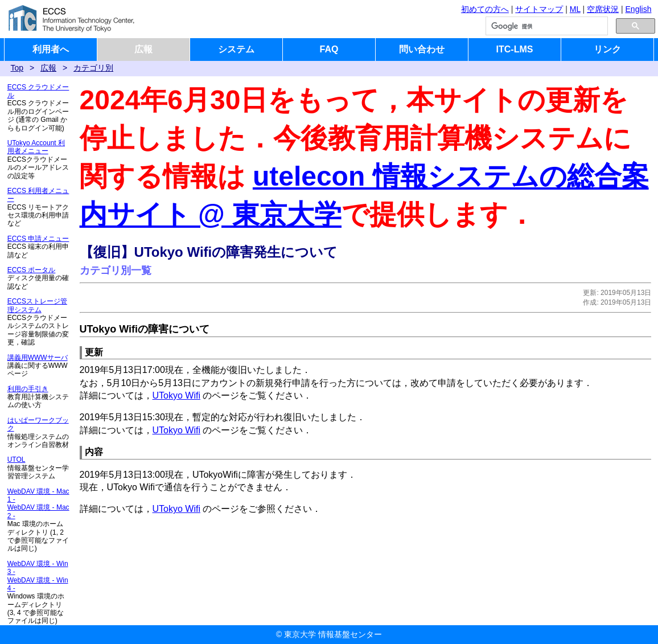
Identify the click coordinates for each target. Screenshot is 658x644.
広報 (143, 49)
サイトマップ (539, 9)
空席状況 (603, 9)
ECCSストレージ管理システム (37, 305)
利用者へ (51, 49)
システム (236, 49)
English (639, 9)
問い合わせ (422, 49)
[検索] (546, 26)
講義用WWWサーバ (38, 358)
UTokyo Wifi (176, 395)
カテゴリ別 (93, 68)
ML (575, 9)
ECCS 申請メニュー (38, 239)
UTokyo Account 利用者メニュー (36, 147)
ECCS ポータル (32, 270)
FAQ (329, 49)
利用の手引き (28, 389)
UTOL (17, 460)
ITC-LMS (515, 49)
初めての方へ (485, 9)
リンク (607, 49)
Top (17, 68)
